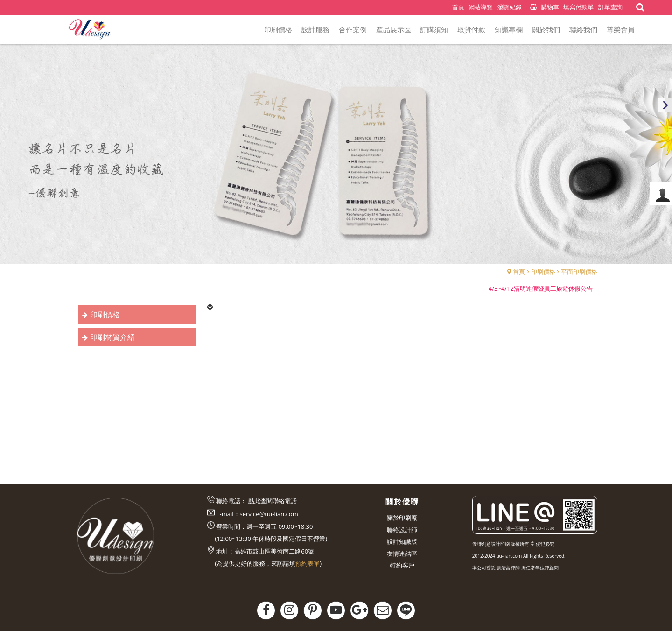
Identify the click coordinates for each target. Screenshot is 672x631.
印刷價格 (543, 272)
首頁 (519, 272)
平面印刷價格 (579, 272)
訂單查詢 (610, 7)
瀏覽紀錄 (510, 7)
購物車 (550, 7)
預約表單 (308, 563)
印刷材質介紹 (112, 337)
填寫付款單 (578, 7)
